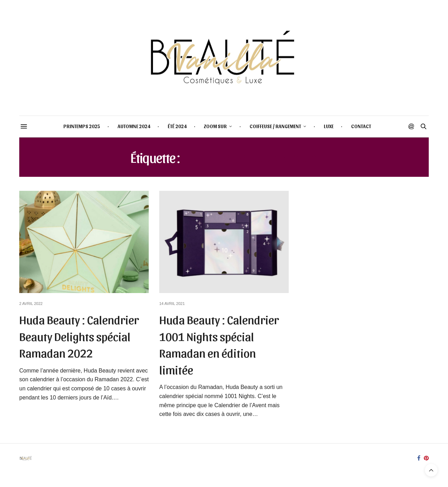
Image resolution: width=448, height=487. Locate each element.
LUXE (329, 126)
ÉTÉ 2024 (177, 126)
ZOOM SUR (215, 126)
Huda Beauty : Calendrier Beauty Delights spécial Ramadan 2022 (79, 336)
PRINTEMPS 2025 (82, 126)
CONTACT (361, 126)
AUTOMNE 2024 (134, 126)
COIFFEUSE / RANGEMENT (275, 126)
